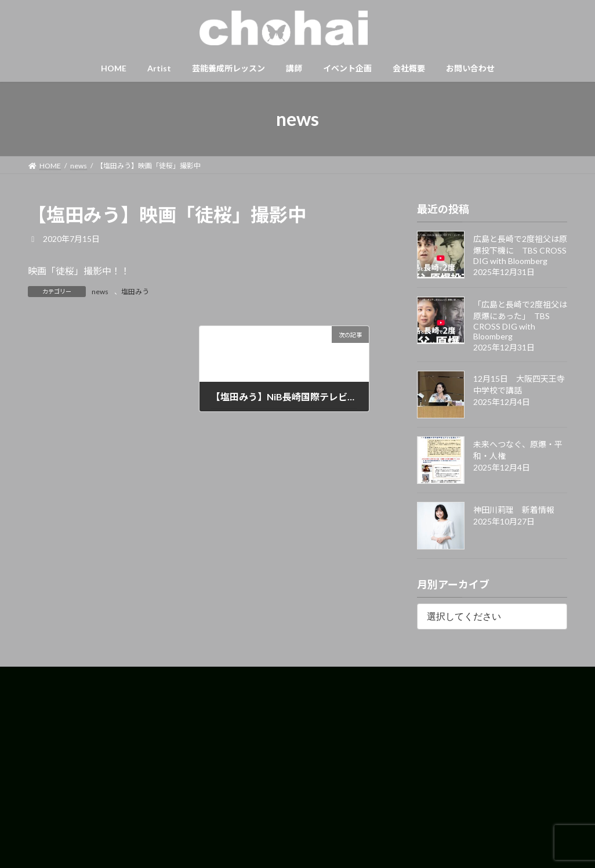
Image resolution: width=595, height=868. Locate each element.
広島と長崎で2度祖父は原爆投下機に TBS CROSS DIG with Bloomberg (520, 250)
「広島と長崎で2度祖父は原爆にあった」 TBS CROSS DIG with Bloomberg (520, 320)
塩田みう (135, 292)
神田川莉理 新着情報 (514, 510)
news (100, 292)
